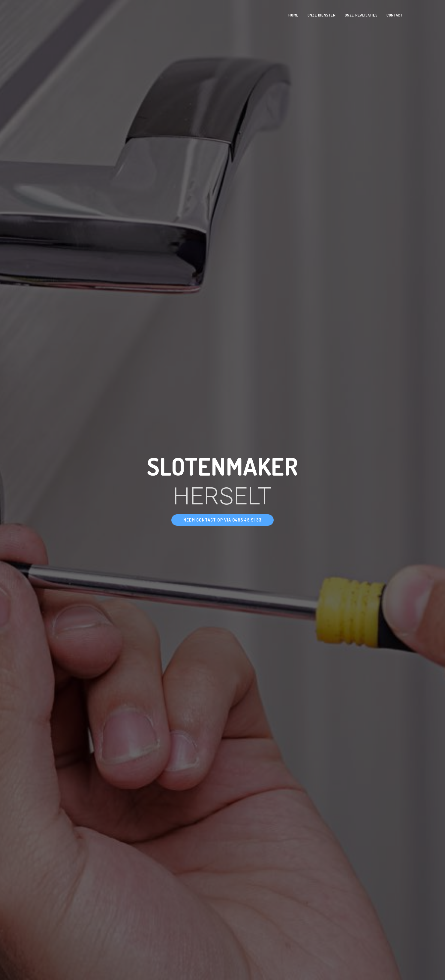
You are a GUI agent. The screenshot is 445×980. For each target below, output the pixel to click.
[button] (222, 520)
